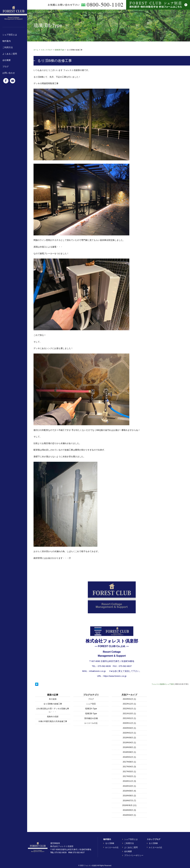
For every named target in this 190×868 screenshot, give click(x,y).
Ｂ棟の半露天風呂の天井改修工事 (53, 721)
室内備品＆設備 (91, 718)
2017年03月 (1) (129, 772)
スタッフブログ (46, 50)
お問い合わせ (9, 73)
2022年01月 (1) (129, 709)
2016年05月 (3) (129, 810)
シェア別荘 (91, 704)
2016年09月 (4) (129, 791)
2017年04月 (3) (129, 767)
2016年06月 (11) (129, 805)
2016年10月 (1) (129, 786)
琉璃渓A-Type (91, 709)
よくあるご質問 (10, 54)
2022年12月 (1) (129, 704)
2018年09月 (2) (129, 747)
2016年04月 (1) (129, 815)
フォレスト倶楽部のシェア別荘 (163, 684)
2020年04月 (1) (129, 728)
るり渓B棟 (110, 843)
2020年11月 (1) (129, 723)
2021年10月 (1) (129, 714)
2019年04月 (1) (129, 743)
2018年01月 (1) (129, 757)
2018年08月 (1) (129, 752)
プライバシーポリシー (134, 855)
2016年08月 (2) (129, 796)
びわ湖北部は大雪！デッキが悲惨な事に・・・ (53, 710)
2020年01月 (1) (129, 733)
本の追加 (53, 699)
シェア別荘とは (10, 35)
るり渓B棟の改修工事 (53, 704)
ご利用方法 (8, 47)
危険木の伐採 (53, 717)
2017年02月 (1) (129, 776)
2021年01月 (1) (129, 718)
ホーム (36, 50)
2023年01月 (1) (129, 699)
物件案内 (7, 41)
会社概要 (7, 60)
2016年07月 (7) (129, 801)
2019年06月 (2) (129, 738)
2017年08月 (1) (129, 762)
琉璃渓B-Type (60, 50)
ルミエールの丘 (91, 723)
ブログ (6, 67)
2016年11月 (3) (129, 781)
